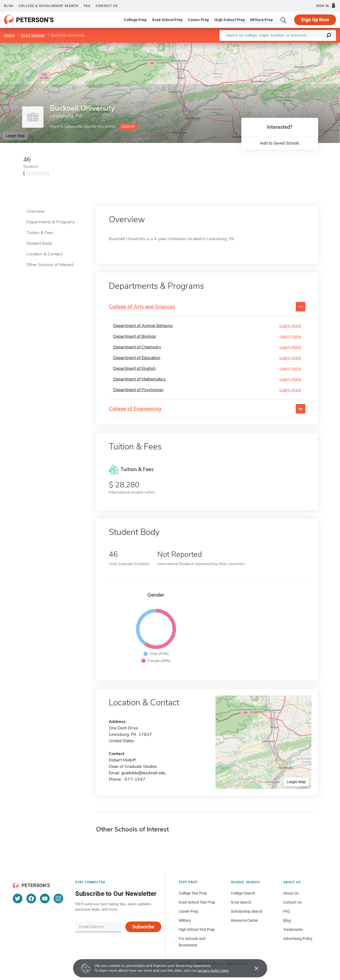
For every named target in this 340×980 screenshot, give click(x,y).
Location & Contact (44, 254)
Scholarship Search (247, 911)
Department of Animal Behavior (143, 326)
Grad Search (241, 902)
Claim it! (128, 127)
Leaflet (278, 46)
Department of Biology (135, 336)
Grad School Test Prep (197, 902)
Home (9, 35)
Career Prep (199, 20)
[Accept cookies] (253, 968)
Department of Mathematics (139, 379)
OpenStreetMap (304, 46)
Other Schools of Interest (50, 265)
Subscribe (143, 927)
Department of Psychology (138, 390)
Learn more (290, 326)
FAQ (87, 6)
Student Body (39, 243)
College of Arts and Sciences (142, 307)
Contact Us (292, 902)
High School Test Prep (197, 930)
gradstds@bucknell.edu (143, 773)
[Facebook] (31, 899)
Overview (35, 211)
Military (185, 920)
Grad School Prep (167, 20)
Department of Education (137, 358)
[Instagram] (58, 899)
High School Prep (230, 20)
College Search (243, 893)
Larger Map (15, 136)
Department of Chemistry (137, 347)
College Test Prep (193, 893)
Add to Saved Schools (280, 143)
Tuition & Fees (40, 233)
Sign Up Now (315, 20)
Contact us (107, 6)
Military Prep (261, 20)
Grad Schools (33, 35)
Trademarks (293, 930)
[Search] (283, 20)
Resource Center (245, 920)
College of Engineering (135, 409)
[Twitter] (18, 899)
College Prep (135, 20)
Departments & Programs (51, 222)
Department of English (134, 368)
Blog (9, 6)
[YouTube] (45, 899)
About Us (291, 893)
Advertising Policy (298, 939)
